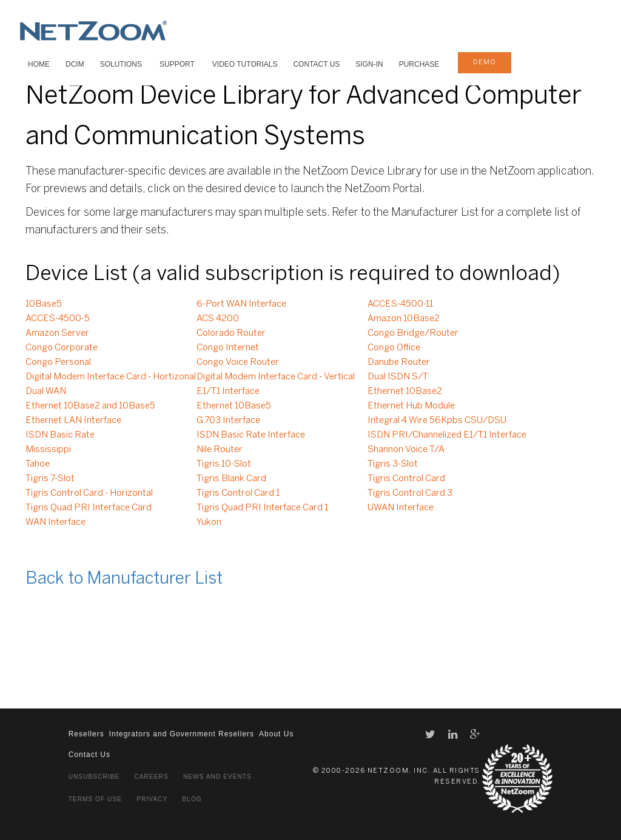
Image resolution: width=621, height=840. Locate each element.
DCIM (75, 64)
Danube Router (399, 362)
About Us (276, 734)
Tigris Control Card (406, 479)
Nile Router (220, 450)
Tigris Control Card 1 (238, 493)
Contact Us (316, 64)
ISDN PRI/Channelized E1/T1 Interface (447, 435)
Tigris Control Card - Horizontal (89, 493)
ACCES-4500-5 (58, 319)
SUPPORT (177, 64)
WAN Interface (55, 522)
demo (485, 62)
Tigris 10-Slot (224, 464)
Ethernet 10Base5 (234, 406)
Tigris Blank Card (231, 479)
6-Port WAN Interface (241, 304)
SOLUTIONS (121, 64)
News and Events (217, 777)
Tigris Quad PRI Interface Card (89, 508)
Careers (151, 777)
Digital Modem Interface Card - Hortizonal (111, 377)
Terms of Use (95, 799)
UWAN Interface (401, 508)
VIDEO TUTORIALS (245, 64)
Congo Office (394, 348)
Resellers (86, 734)
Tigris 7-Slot (50, 479)
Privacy (152, 799)
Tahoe (38, 464)
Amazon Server (57, 333)
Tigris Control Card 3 (410, 493)
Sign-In (369, 64)
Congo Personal (58, 362)
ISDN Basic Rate (60, 435)
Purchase (419, 64)
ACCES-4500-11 (400, 304)
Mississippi (48, 450)
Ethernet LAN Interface (73, 421)
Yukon (209, 522)
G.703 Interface (228, 421)
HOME (39, 64)
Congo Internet (228, 348)
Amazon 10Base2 (404, 319)
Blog (192, 799)
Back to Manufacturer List (124, 579)
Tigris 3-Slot (393, 464)
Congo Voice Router (238, 362)
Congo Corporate (62, 348)
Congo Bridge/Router (413, 333)
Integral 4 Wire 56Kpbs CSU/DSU (437, 421)
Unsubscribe (94, 777)
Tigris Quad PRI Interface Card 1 (262, 508)
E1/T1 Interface (228, 392)
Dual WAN (46, 392)
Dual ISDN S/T (398, 377)
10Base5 (44, 304)
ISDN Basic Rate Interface (251, 435)
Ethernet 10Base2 (405, 392)
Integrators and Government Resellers (182, 734)
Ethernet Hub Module (411, 406)
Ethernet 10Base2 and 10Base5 (90, 406)
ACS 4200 (218, 319)
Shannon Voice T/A (406, 450)
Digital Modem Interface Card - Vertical (276, 377)
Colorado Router (231, 333)
